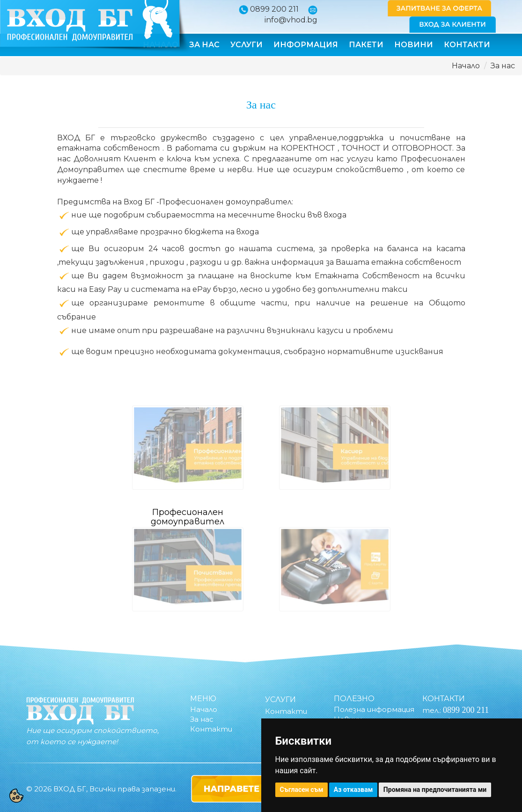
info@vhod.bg (291, 20)
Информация (306, 45)
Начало (466, 66)
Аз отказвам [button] (353, 790)
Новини (414, 45)
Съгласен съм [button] (302, 790)
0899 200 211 (274, 9)
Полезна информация (374, 709)
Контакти (467, 45)
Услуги (246, 45)
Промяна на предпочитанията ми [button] (435, 790)
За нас (204, 45)
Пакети (366, 45)
